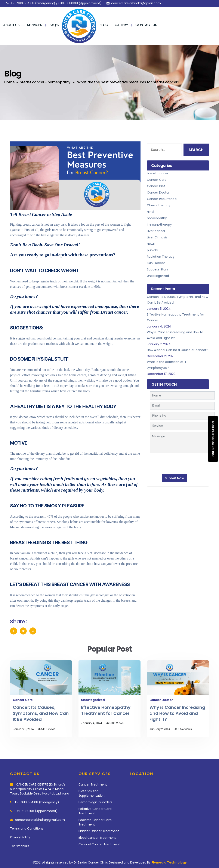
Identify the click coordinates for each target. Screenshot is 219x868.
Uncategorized (158, 276)
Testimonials (20, 846)
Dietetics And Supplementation (92, 793)
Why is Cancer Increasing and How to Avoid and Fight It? (177, 713)
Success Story (158, 269)
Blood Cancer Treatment (97, 838)
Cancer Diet (156, 186)
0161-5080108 (68, 3)
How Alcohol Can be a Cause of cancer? (178, 350)
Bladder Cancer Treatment (99, 831)
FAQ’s (54, 25)
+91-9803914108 (22, 3)
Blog (104, 25)
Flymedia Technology (169, 862)
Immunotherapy (159, 225)
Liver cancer (156, 231)
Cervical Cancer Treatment (99, 844)
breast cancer (32, 82)
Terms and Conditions (27, 828)
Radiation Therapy (161, 257)
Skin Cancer (156, 263)
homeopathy (59, 82)
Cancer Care (157, 180)
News (151, 244)
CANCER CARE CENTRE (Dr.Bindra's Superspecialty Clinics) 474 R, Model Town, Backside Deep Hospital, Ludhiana (40, 789)
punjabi (152, 250)
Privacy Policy (20, 837)
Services (34, 25)
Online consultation (213, 439)
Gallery (121, 25)
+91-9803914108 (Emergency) (37, 802)
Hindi (151, 212)
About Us (11, 25)
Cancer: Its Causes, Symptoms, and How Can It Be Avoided (41, 713)
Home (9, 82)
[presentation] (182, 463)
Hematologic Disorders (95, 802)
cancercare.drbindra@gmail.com (136, 3)
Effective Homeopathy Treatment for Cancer (106, 710)
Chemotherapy (159, 205)
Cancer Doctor (158, 192)
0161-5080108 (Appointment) (36, 811)
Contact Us (146, 25)
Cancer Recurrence (162, 199)
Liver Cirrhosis (157, 237)
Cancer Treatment (93, 784)
